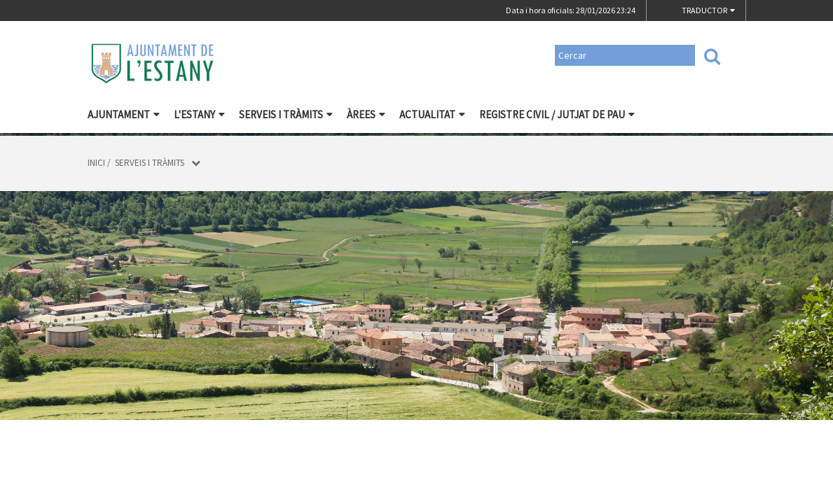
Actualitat (432, 114)
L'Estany (199, 114)
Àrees (366, 114)
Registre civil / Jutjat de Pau (557, 114)
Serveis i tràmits (286, 114)
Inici (96, 163)
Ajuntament (124, 114)
